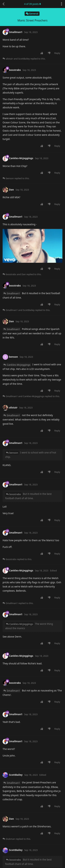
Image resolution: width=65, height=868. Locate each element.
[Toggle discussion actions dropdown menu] (62, 4)
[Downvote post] (50, 53)
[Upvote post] (42, 53)
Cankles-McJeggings (19, 365)
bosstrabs (15, 494)
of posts (32, 4)
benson (14, 453)
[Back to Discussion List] (3, 4)
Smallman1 (13, 293)
